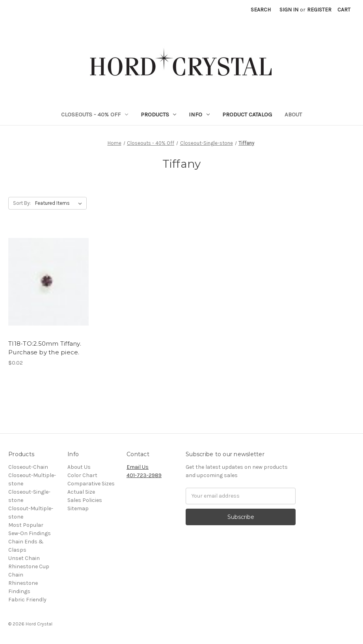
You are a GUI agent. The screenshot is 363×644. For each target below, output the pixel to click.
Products (159, 114)
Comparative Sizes (91, 484)
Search (261, 10)
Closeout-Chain (28, 467)
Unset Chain (24, 558)
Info (199, 114)
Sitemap (78, 508)
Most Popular (26, 525)
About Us (79, 467)
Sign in (289, 10)
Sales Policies (85, 500)
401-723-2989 (144, 475)
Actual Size (81, 492)
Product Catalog (247, 114)
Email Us (138, 467)
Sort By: (22, 203)
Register (319, 10)
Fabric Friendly (27, 600)
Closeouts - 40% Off (95, 114)
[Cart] (344, 10)
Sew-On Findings (30, 533)
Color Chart (82, 475)
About (293, 114)
